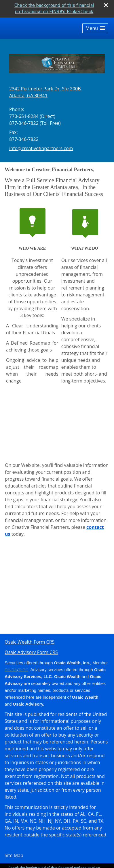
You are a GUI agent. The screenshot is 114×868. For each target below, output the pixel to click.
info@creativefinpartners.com (41, 148)
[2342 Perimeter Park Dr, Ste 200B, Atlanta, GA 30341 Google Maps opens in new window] (45, 92)
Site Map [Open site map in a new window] (14, 855)
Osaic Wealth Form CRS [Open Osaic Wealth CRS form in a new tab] (30, 642)
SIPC (23, 670)
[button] (95, 28)
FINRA (11, 670)
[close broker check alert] (106, 5)
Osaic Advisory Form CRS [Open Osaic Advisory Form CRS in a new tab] (31, 652)
